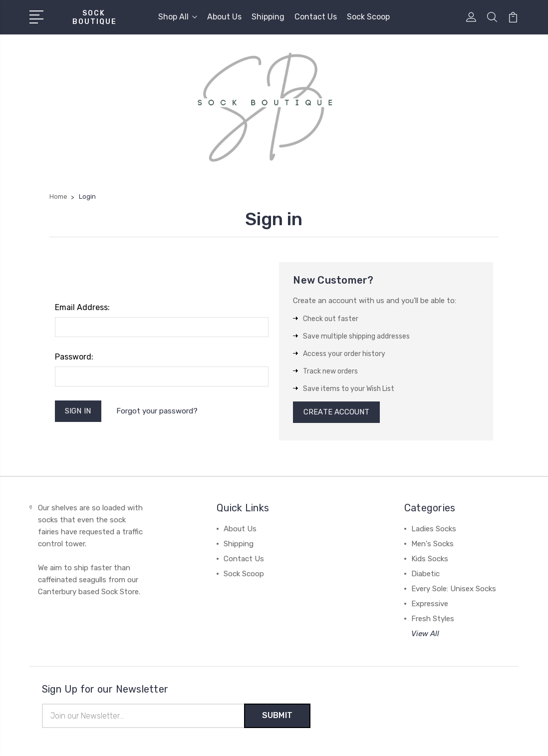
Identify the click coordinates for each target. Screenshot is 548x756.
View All (425, 634)
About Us (224, 17)
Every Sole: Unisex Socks (454, 589)
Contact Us (316, 17)
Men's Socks (432, 544)
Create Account (337, 412)
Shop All (178, 17)
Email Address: (82, 307)
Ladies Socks (434, 529)
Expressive (430, 604)
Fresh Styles (433, 619)
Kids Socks (430, 559)
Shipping (268, 17)
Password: (74, 357)
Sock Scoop (368, 17)
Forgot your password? (157, 411)
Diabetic (425, 574)
